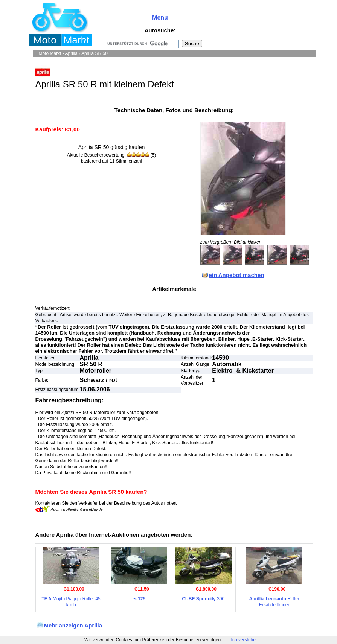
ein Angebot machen (237, 275)
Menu (160, 18)
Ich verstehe (243, 640)
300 (203, 599)
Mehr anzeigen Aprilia (73, 625)
